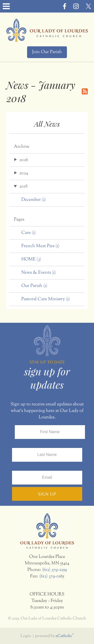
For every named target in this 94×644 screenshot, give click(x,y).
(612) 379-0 (49, 576)
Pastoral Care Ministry (46, 299)
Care (29, 233)
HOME (31, 259)
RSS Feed (85, 91)
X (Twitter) (88, 6)
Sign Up (47, 494)
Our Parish (34, 286)
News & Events (39, 273)
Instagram (76, 6)
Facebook (65, 6)
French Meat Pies (40, 246)
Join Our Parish (47, 52)
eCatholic (65, 636)
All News (47, 124)
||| (6, 6)
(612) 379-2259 (55, 570)
